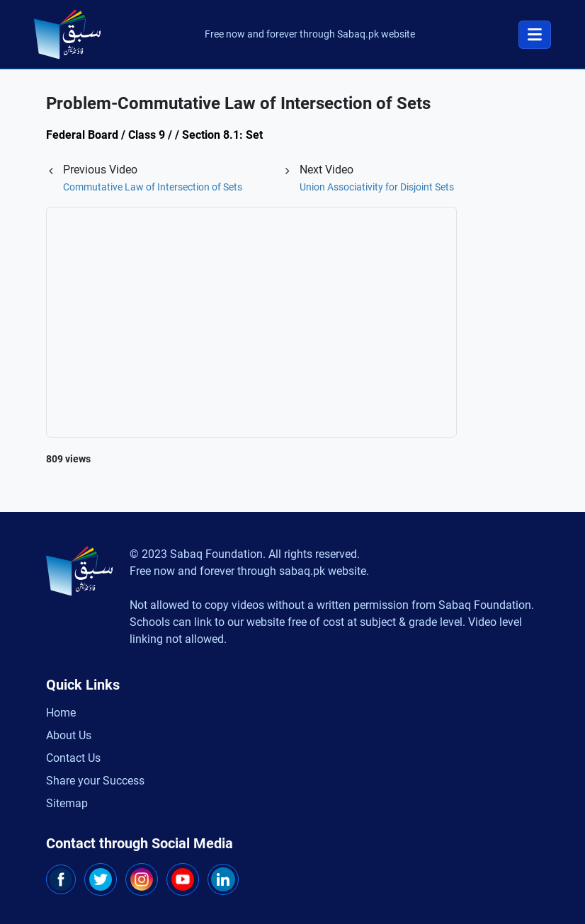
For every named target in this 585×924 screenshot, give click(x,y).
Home (61, 713)
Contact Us (73, 758)
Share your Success (95, 781)
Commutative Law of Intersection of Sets (153, 187)
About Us (69, 735)
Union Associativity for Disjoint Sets (377, 187)
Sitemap (67, 803)
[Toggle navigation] (535, 35)
